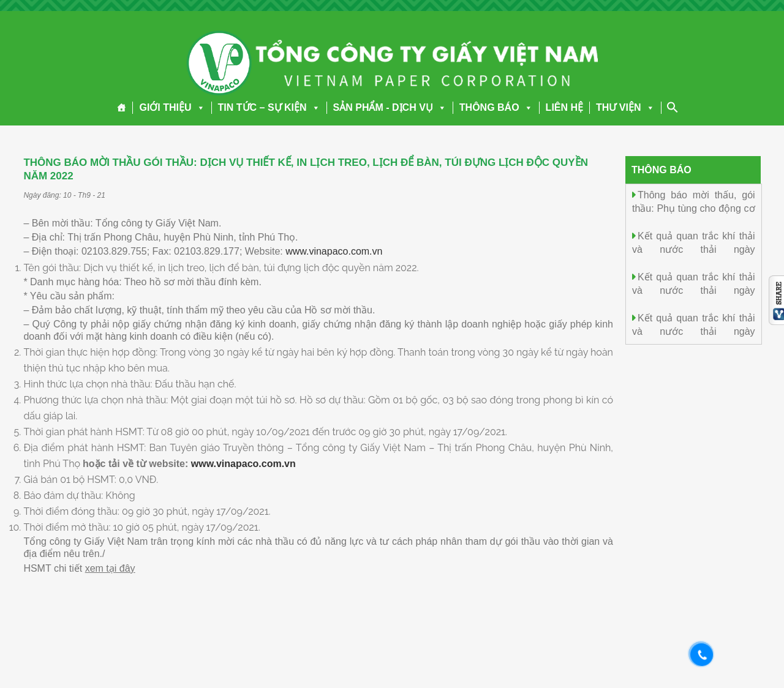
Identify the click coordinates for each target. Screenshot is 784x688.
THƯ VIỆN (625, 107)
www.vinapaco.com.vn (334, 251)
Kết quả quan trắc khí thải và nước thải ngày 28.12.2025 (694, 290)
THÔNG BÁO (496, 107)
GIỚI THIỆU (172, 107)
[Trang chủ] (122, 108)
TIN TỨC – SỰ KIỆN (269, 107)
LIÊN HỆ (564, 107)
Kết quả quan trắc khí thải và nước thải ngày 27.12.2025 (694, 331)
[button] (198, 107)
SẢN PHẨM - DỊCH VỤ (390, 107)
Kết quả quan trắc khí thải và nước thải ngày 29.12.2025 (694, 249)
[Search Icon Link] (673, 107)
